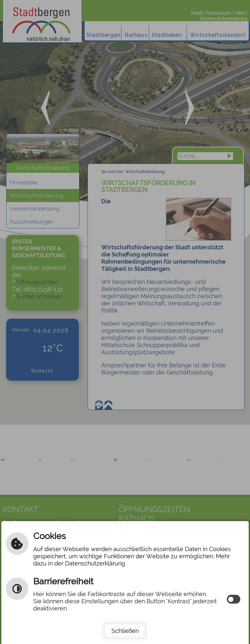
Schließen (125, 631)
